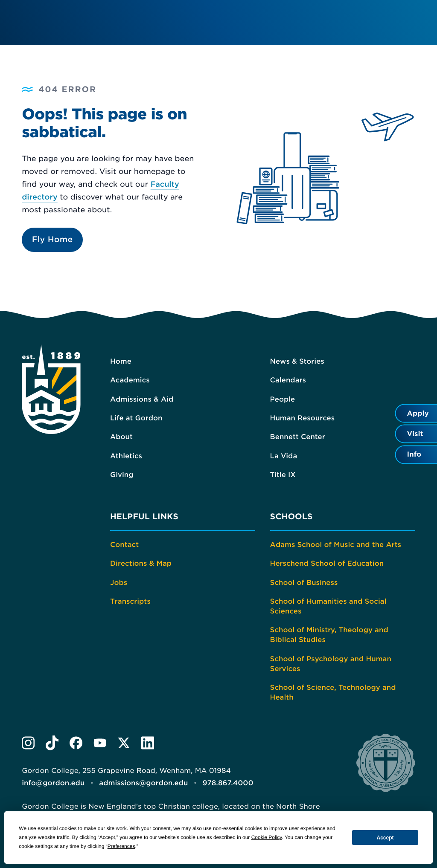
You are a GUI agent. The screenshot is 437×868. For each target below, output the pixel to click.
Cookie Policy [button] (267, 837)
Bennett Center (298, 437)
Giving (122, 475)
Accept (385, 838)
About (121, 437)
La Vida (284, 456)
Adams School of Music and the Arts (336, 545)
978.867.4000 (228, 783)
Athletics (126, 456)
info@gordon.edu (53, 783)
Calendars (288, 380)
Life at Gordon (136, 418)
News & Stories (297, 361)
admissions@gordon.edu (143, 783)
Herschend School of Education (327, 563)
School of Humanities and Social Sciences (328, 606)
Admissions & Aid (142, 399)
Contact (124, 545)
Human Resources (303, 418)
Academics (130, 380)
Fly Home (52, 240)
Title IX (283, 475)
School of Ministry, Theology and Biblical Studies (329, 635)
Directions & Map (141, 563)
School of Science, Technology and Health (333, 692)
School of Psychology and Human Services (331, 664)
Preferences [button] (121, 846)
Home (121, 361)
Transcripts (130, 601)
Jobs (119, 583)
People (283, 399)
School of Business (304, 583)
